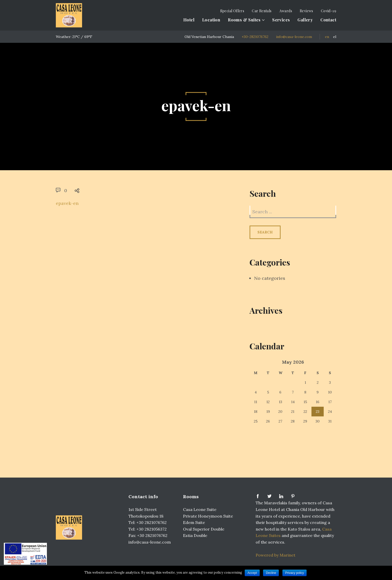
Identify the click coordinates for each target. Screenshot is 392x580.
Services (281, 20)
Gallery (305, 20)
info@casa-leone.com (294, 37)
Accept (252, 573)
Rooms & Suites (244, 20)
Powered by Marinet (276, 555)
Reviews (306, 11)
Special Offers (232, 11)
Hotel (189, 20)
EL (335, 37)
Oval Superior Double (204, 529)
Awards (286, 11)
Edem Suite (194, 522)
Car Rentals (262, 11)
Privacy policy (295, 573)
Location (211, 20)
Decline (271, 573)
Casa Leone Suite (200, 509)
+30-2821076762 (255, 37)
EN (327, 37)
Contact (328, 20)
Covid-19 (329, 11)
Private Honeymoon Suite (208, 516)
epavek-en (67, 203)
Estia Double (195, 535)
